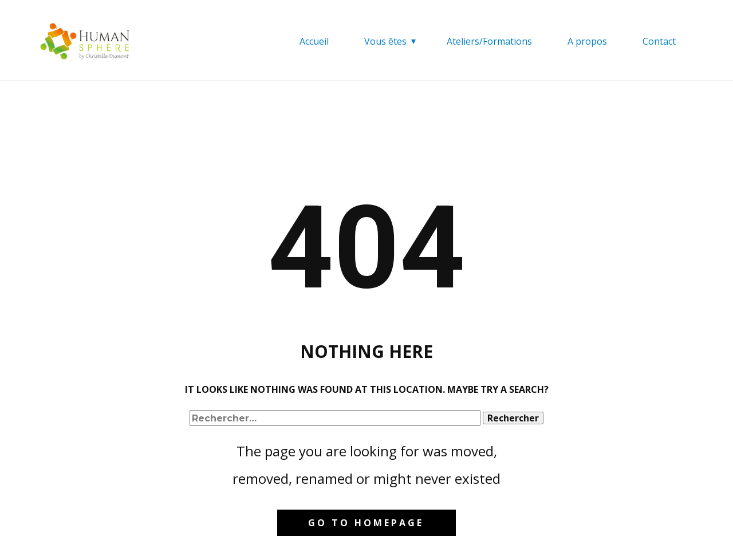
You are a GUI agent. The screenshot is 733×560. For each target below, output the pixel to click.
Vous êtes (385, 41)
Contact (659, 41)
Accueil (314, 41)
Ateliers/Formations (489, 41)
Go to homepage (366, 523)
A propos (587, 41)
